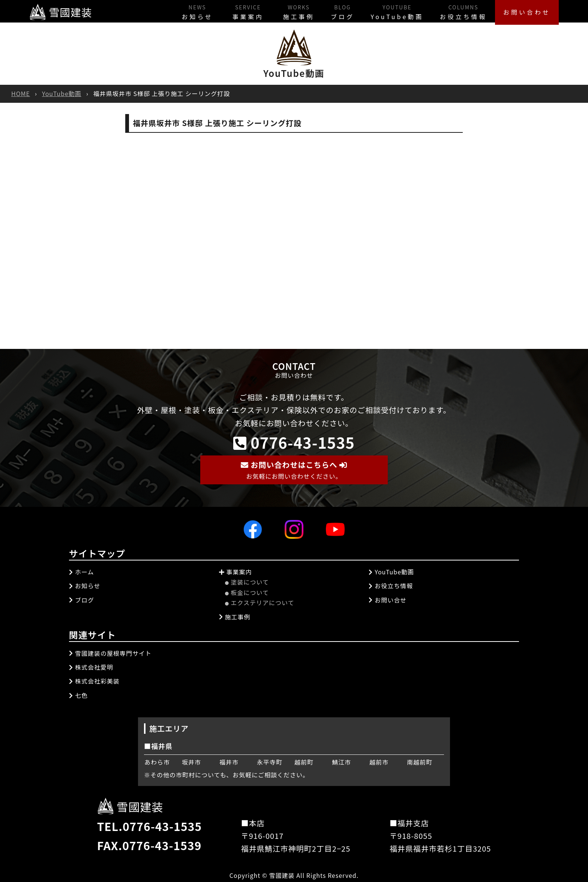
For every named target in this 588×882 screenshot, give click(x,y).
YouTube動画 (382, 11)
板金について (247, 592)
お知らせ (163, 11)
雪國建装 (62, 11)
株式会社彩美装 (94, 681)
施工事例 (271, 11)
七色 (78, 695)
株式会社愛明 (91, 667)
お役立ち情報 (454, 11)
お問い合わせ (524, 11)
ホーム (82, 571)
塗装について (247, 582)
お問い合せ (388, 600)
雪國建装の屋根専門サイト (110, 653)
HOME (21, 93)
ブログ (321, 11)
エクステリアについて (260, 603)
